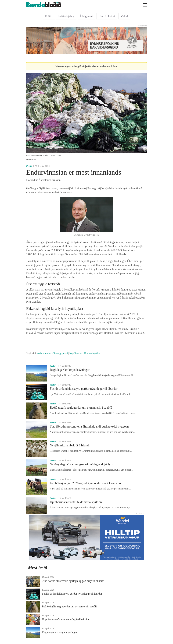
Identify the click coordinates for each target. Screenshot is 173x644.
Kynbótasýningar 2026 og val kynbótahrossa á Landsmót (86, 483)
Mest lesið (38, 568)
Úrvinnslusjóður (92, 353)
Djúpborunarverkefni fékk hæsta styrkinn (76, 502)
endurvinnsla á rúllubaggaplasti (52, 353)
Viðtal (124, 16)
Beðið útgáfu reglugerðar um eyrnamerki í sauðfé (81, 408)
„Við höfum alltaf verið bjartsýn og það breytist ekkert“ (73, 581)
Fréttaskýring (66, 16)
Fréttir (49, 16)
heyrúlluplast (76, 353)
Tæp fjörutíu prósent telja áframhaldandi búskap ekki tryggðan (89, 426)
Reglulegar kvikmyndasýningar (70, 370)
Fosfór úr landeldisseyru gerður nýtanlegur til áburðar (84, 389)
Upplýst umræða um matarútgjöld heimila (65, 619)
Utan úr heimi (107, 16)
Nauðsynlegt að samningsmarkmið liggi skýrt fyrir (82, 464)
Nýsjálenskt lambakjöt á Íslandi (70, 445)
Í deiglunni (86, 16)
